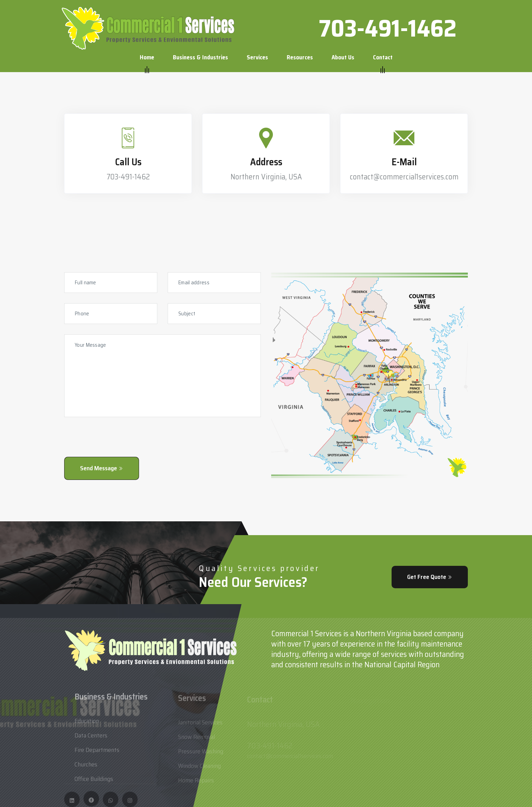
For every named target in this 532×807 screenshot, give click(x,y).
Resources (300, 57)
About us (343, 57)
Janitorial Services (200, 725)
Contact (383, 57)
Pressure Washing (201, 754)
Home (147, 57)
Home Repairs (196, 783)
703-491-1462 (388, 28)
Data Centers (91, 738)
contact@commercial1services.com (404, 177)
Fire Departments (97, 752)
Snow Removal (196, 739)
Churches (86, 767)
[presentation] (117, 443)
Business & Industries (200, 57)
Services (257, 57)
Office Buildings (94, 781)
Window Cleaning (199, 768)
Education (87, 723)
